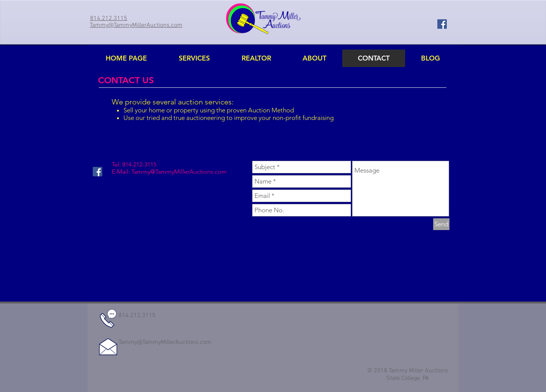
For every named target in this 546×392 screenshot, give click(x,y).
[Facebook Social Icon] (442, 24)
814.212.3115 (137, 316)
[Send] (441, 224)
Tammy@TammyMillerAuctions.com (179, 172)
